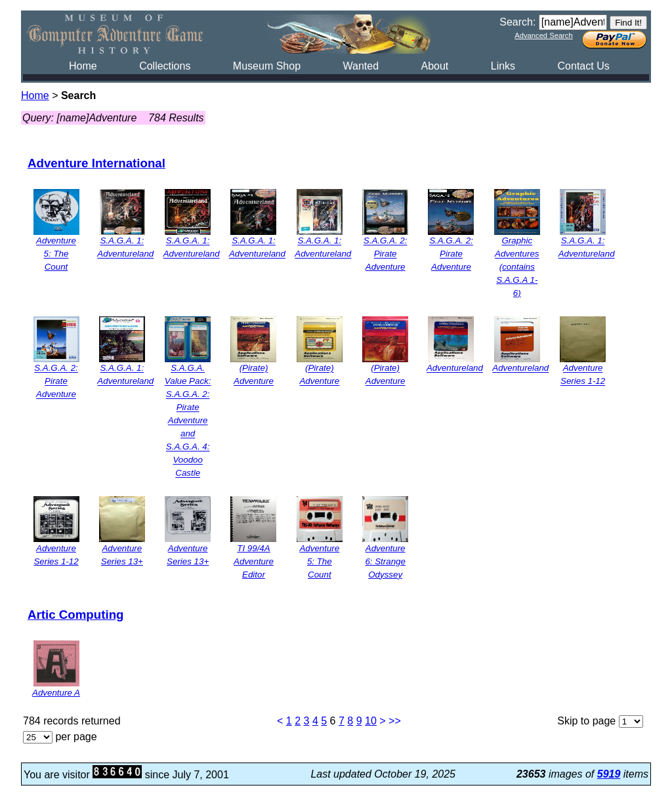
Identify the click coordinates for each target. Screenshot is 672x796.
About (434, 66)
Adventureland (455, 368)
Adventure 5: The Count (56, 254)
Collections (165, 66)
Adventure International (96, 163)
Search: (517, 22)
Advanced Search (543, 35)
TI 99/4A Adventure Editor (254, 561)
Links (503, 66)
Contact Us (584, 66)
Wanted (361, 66)
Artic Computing (76, 615)
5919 (609, 774)
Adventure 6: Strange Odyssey (385, 561)
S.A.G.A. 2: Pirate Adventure (386, 254)
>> (395, 721)
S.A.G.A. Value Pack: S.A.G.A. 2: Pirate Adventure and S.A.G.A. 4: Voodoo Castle (188, 421)
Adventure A (56, 693)
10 (371, 721)
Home (83, 66)
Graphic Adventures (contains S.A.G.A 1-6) (517, 267)
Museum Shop (267, 66)
